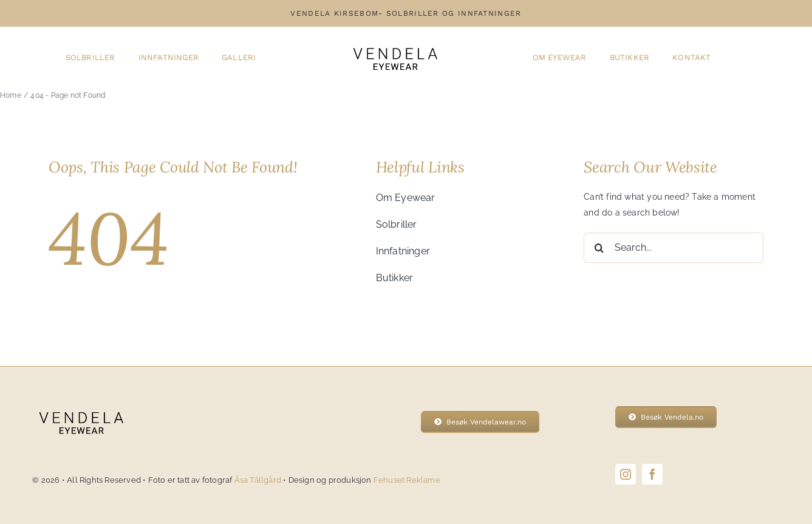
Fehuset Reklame (407, 480)
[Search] (599, 248)
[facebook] (652, 474)
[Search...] (674, 248)
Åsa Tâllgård (259, 480)
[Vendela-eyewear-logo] (395, 43)
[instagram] (626, 474)
